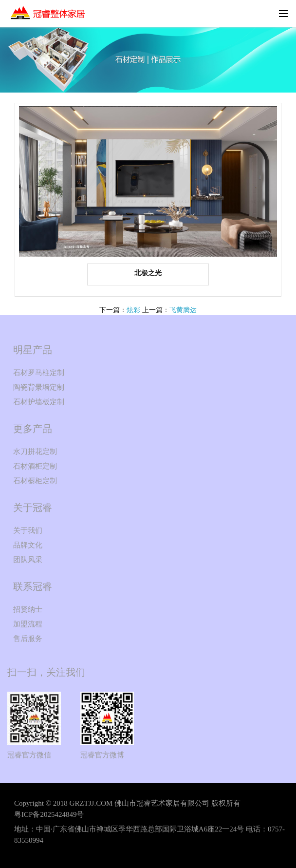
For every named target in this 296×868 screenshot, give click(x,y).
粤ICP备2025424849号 (49, 814)
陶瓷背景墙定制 (39, 387)
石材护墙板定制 (39, 402)
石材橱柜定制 (35, 481)
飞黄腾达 (183, 310)
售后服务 (28, 639)
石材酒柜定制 (35, 466)
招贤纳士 (28, 609)
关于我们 (28, 530)
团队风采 (28, 560)
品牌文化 (28, 545)
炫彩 (133, 310)
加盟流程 (28, 624)
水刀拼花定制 (35, 452)
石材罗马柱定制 (39, 373)
